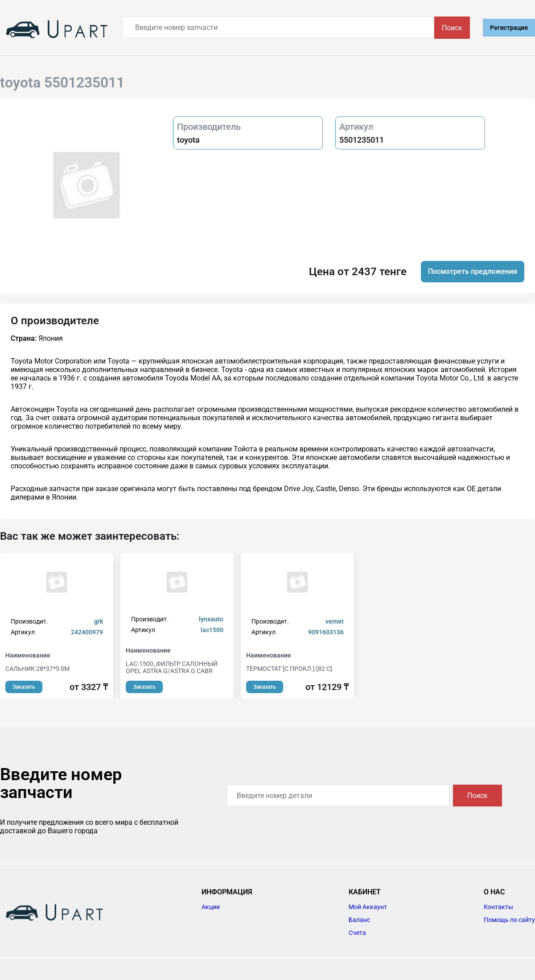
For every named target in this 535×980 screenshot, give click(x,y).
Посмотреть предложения (473, 271)
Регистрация (509, 28)
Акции (211, 907)
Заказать (24, 687)
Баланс (359, 920)
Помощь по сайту (509, 920)
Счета (357, 933)
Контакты (498, 907)
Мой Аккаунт (368, 907)
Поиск (452, 28)
